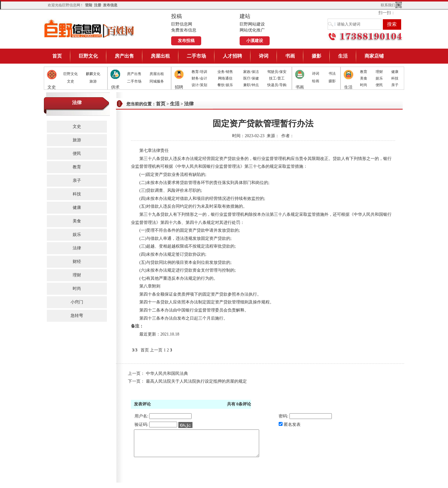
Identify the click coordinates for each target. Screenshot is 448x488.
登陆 (89, 5)
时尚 (364, 85)
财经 (77, 262)
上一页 (156, 350)
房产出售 (124, 56)
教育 (364, 72)
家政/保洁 (251, 72)
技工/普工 (277, 78)
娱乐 (379, 78)
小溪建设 (255, 41)
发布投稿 (186, 41)
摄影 (316, 56)
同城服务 (157, 81)
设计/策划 (199, 85)
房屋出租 (160, 56)
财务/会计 (199, 78)
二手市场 (196, 56)
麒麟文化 (93, 74)
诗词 (264, 56)
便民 (379, 85)
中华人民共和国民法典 (167, 374)
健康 (395, 72)
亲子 (395, 85)
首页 (57, 56)
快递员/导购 (277, 85)
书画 (290, 56)
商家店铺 (374, 56)
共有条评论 (239, 404)
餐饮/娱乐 (225, 85)
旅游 (93, 81)
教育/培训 (199, 72)
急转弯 (77, 316)
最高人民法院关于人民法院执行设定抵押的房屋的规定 (196, 381)
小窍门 (77, 302)
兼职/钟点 (251, 85)
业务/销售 (225, 72)
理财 (379, 72)
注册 (98, 5)
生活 (343, 56)
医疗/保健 (251, 78)
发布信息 (110, 5)
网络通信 (225, 78)
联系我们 (388, 5)
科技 (395, 78)
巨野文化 (88, 56)
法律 (77, 248)
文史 (71, 81)
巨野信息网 (89, 28)
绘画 (316, 81)
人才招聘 (232, 56)
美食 (364, 78)
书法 (332, 74)
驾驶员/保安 (277, 72)
